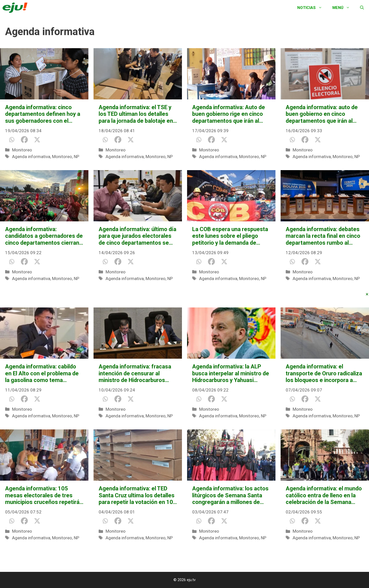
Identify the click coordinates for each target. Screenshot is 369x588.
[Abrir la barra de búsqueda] (362, 8)
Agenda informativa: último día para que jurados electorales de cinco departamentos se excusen (137, 236)
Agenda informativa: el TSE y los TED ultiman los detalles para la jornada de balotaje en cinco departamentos (136, 114)
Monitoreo (22, 150)
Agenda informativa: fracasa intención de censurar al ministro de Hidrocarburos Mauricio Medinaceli (135, 373)
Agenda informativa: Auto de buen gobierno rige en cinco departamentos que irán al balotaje (229, 114)
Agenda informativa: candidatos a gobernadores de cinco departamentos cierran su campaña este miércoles (44, 236)
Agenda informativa (31, 157)
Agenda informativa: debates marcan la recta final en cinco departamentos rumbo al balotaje (323, 236)
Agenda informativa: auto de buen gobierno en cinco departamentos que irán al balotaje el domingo (322, 114)
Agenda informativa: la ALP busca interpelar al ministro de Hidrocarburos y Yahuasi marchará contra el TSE (231, 373)
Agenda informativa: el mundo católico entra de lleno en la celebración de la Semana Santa (324, 495)
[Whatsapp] (12, 140)
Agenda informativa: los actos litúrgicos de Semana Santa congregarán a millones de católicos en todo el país (230, 495)
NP (76, 157)
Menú (344, 8)
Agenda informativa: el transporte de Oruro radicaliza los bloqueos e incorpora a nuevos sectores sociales (324, 373)
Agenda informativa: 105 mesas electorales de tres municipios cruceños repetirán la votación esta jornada (44, 495)
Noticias (312, 8)
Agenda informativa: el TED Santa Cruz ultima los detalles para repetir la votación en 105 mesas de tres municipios (137, 495)
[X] (37, 140)
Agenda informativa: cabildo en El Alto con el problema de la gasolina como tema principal (42, 373)
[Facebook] (24, 140)
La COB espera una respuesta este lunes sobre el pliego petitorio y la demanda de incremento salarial (230, 236)
